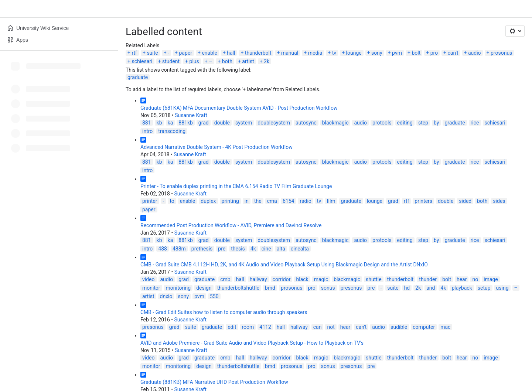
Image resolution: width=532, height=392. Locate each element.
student (171, 61)
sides (499, 201)
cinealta (300, 249)
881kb (186, 123)
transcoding (172, 131)
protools (382, 123)
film (331, 201)
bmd (270, 288)
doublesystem (274, 123)
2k (267, 61)
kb (159, 123)
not (331, 327)
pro (434, 53)
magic (321, 279)
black (302, 279)
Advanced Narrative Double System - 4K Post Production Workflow (216, 147)
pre (222, 249)
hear (462, 279)
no (475, 279)
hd (407, 288)
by (436, 123)
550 (214, 296)
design (204, 288)
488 (163, 249)
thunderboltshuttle (238, 288)
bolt (416, 53)
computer (424, 327)
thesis (238, 249)
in (247, 201)
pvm (397, 53)
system (244, 123)
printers (423, 201)
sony (377, 53)
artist (248, 61)
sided (465, 201)
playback (462, 288)
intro (147, 131)
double (222, 123)
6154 (288, 201)
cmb (225, 279)
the (258, 201)
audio (475, 53)
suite (152, 53)
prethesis (202, 249)
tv (334, 53)
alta (281, 249)
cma (272, 201)
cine (266, 249)
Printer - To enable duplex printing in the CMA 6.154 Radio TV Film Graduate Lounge (236, 186)
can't (453, 53)
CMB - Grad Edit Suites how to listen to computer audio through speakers (224, 312)
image (491, 279)
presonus (351, 288)
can (318, 327)
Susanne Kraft (191, 115)
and (431, 288)
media (315, 53)
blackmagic (335, 123)
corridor (282, 279)
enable (209, 53)
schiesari (142, 61)
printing (230, 201)
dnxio (166, 296)
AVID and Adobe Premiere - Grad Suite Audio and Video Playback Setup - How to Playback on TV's (252, 343)
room (248, 327)
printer (150, 201)
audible (399, 327)
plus (194, 61)
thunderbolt (258, 53)
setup (484, 288)
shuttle (374, 279)
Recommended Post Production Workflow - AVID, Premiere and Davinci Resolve (231, 225)
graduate (138, 77)
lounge (354, 53)
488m (179, 249)
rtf (134, 53)
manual (290, 53)
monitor (151, 288)
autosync (306, 123)
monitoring (178, 288)
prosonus (501, 53)
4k (253, 249)
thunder (428, 279)
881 (147, 123)
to (172, 201)
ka (170, 123)
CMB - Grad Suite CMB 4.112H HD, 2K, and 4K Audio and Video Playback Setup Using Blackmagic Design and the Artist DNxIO (284, 265)
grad (204, 123)
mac (445, 327)
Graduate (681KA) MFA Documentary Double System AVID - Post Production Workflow (239, 108)
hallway (258, 279)
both (227, 61)
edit (232, 327)
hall (231, 53)
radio (305, 201)
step (423, 123)
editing (405, 123)
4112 (265, 327)
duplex (208, 201)
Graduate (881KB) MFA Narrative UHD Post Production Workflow (214, 382)
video (149, 279)
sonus (328, 288)
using (502, 288)
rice (475, 123)
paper (185, 53)
